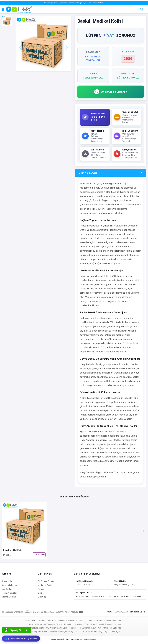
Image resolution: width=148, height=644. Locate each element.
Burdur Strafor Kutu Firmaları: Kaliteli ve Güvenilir (61, 621)
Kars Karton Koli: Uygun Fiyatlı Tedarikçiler (102, 632)
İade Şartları (7, 589)
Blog (40, 593)
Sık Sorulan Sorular (46, 581)
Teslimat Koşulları (9, 593)
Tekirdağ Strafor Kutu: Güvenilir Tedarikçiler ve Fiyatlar (53, 632)
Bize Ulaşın (43, 597)
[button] (143, 530)
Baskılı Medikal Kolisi (13, 550)
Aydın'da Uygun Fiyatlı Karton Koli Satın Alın (102, 628)
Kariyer (41, 589)
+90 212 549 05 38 (83, 585)
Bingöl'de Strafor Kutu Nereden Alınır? (105, 621)
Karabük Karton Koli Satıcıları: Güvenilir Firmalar (50, 624)
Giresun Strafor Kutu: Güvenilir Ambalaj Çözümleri (99, 624)
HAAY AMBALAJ (121, 612)
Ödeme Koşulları (9, 597)
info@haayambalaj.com (123, 585)
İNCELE (7, 555)
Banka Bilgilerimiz (9, 585)
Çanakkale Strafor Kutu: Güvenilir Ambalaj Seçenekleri (53, 628)
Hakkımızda (7, 581)
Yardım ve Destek (45, 585)
